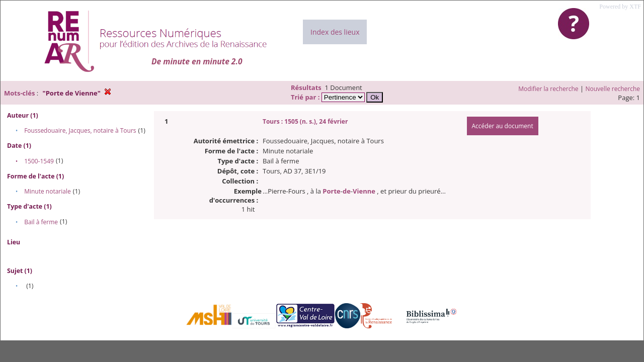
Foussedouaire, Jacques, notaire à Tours (80, 130)
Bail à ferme (41, 222)
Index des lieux (335, 32)
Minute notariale (48, 191)
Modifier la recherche (548, 89)
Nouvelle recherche (613, 89)
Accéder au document (503, 126)
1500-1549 (39, 161)
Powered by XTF (620, 7)
